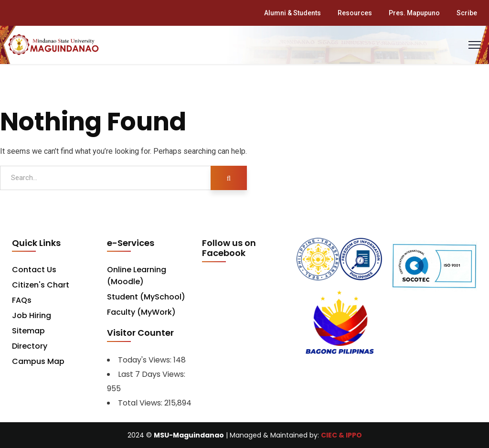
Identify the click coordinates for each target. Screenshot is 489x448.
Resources (355, 13)
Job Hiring (32, 315)
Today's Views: (146, 360)
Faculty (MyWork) (141, 312)
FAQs (22, 300)
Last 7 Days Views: (153, 374)
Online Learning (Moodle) (137, 276)
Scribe (467, 13)
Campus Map (38, 361)
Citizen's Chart (41, 285)
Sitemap (28, 331)
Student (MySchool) (146, 297)
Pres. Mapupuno (414, 13)
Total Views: (141, 403)
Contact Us (34, 270)
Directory (30, 346)
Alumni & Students (292, 13)
